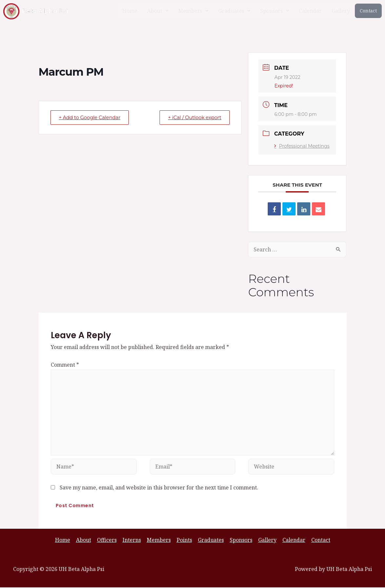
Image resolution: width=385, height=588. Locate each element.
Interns (133, 541)
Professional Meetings (302, 146)
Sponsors (275, 11)
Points (184, 541)
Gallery (341, 11)
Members (193, 11)
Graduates (234, 11)
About (158, 11)
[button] (158, 11)
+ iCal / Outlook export (193, 117)
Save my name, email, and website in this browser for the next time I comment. (159, 488)
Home (130, 11)
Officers (109, 541)
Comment (65, 365)
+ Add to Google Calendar (91, 117)
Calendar (310, 11)
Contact (368, 11)
